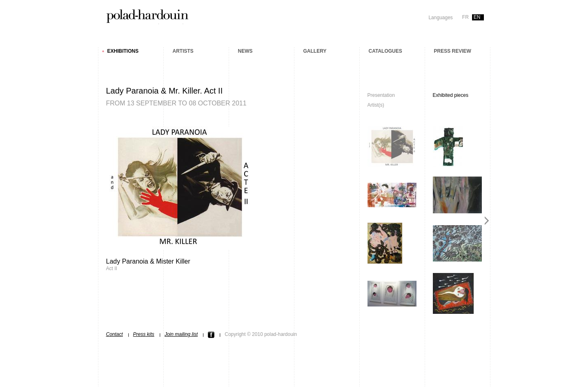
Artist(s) (376, 105)
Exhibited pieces (451, 95)
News (245, 51)
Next (487, 221)
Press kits (144, 334)
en (477, 17)
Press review (453, 51)
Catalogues (385, 51)
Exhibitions (123, 51)
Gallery (315, 51)
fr (465, 17)
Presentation (381, 95)
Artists (183, 51)
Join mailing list (181, 334)
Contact (115, 334)
